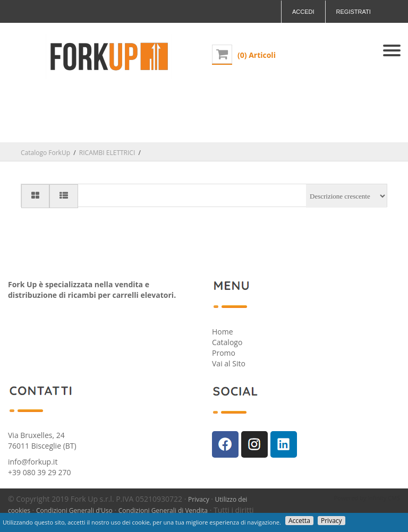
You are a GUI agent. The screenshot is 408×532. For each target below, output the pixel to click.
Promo (224, 353)
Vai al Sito (229, 363)
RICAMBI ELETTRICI (107, 153)
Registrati (354, 12)
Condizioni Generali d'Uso (74, 510)
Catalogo (227, 342)
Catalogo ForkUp (45, 153)
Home (223, 332)
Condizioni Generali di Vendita (163, 510)
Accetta (299, 521)
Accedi (303, 12)
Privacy (199, 499)
